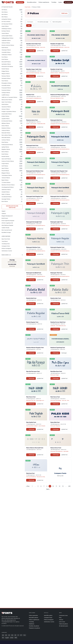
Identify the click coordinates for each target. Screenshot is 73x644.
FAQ (60, 618)
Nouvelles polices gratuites (12, 207)
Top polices (5, 241)
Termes (61, 620)
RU (3, 638)
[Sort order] (61, 22)
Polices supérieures (44, 2)
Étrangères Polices (7, 83)
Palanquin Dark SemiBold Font (59, 196)
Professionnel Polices (7, 145)
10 (53, 486)
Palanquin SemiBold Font (34, 273)
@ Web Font (40, 51)
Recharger (64, 353)
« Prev (28, 486)
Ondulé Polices (6, 192)
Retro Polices (5, 152)
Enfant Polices (5, 116)
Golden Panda (5, 228)
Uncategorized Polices (8, 187)
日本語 (12, 638)
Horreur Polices (6, 109)
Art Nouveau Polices (7, 24)
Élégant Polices (6, 173)
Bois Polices (5, 201)
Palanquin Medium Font (33, 247)
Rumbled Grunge (6, 232)
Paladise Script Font (56, 69)
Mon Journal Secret (7, 230)
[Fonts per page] (44, 22)
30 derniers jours (64, 626)
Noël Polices (5, 48)
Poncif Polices (5, 171)
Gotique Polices (6, 93)
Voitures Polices (6, 43)
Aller (29, 26)
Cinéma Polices (6, 130)
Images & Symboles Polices (9, 111)
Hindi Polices (5, 104)
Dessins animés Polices (8, 45)
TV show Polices (6, 182)
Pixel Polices (5, 142)
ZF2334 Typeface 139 (7, 223)
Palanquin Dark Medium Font (35, 171)
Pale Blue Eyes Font (56, 371)
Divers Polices (5, 126)
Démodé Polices (6, 138)
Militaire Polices (6, 123)
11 (56, 486)
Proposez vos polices (34, 628)
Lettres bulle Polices (7, 36)
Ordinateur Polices (7, 55)
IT (18, 635)
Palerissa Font (30, 473)
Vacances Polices (6, 107)
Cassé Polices (5, 33)
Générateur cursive (7, 251)
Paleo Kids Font (55, 422)
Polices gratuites (33, 615)
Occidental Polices (7, 197)
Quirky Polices (5, 147)
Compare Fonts (6, 246)
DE (6, 635)
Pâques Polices (6, 74)
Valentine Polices (6, 190)
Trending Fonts (6, 244)
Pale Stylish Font (31, 422)
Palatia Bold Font (31, 298)
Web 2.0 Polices (6, 194)
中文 (25, 635)
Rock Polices (5, 154)
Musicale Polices (6, 133)
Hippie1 (3, 211)
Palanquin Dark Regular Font (59, 171)
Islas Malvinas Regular (7, 225)
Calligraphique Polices (7, 38)
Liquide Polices (6, 119)
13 (63, 486)
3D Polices (4, 10)
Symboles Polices (6, 64)
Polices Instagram (6, 248)
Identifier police (48, 615)
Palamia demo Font (32, 120)
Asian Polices (5, 26)
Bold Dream (5, 218)
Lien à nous (62, 622)
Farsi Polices (5, 81)
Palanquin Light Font (57, 222)
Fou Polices (5, 57)
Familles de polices (34, 626)
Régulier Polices (6, 149)
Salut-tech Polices (7, 102)
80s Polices (5, 17)
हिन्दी (16, 638)
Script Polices (5, 164)
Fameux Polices (6, 76)
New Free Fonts (6, 239)
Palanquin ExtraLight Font (34, 222)
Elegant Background (7, 216)
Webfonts (32, 624)
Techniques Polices (7, 175)
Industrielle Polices (7, 114)
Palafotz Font (30, 95)
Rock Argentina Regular (8, 221)
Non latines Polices (7, 135)
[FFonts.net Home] (8, 2)
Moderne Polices (6, 128)
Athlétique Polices (7, 29)
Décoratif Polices (6, 62)
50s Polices (5, 12)
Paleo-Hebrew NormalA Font (35, 448)
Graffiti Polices (5, 95)
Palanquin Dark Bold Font (58, 146)
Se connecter (68, 2)
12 (60, 486)
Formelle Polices (6, 85)
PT (21, 635)
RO (12, 635)
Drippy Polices (5, 71)
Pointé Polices (5, 69)
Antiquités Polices (6, 19)
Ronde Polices (5, 156)
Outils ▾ (60, 2)
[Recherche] (20, 2)
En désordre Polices (7, 121)
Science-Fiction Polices (8, 161)
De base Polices (6, 31)
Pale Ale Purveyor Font (33, 371)
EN (3, 635)
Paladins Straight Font (57, 44)
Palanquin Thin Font (56, 273)
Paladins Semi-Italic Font (34, 44)
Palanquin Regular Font (57, 247)
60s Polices (5, 14)
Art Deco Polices (6, 22)
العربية (7, 638)
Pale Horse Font (31, 397)
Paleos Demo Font (56, 448)
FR (15, 635)
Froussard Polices (6, 88)
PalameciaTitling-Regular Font (60, 95)
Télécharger (31, 51)
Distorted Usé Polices (7, 66)
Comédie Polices (6, 52)
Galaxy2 (4, 213)
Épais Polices (5, 180)
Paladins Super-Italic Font (34, 69)
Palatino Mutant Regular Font (35, 348)
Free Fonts (28, 7)
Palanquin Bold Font (56, 120)
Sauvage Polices (6, 199)
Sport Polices (5, 168)
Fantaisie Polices (6, 78)
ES (9, 635)
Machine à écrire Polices (8, 185)
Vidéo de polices (63, 624)
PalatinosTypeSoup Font (58, 348)
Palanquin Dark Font (32, 146)
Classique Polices (6, 50)
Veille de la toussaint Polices (9, 97)
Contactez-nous (63, 615)
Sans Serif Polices (6, 159)
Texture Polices (6, 178)
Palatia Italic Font (56, 298)
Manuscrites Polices (7, 100)
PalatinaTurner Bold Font (58, 322)
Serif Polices (5, 166)
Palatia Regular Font (32, 322)
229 (69, 486)
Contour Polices (6, 140)
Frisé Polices (5, 59)
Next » (48, 489)
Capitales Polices (6, 40)
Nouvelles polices (32, 2)
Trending (54, 2)
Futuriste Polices (6, 90)
